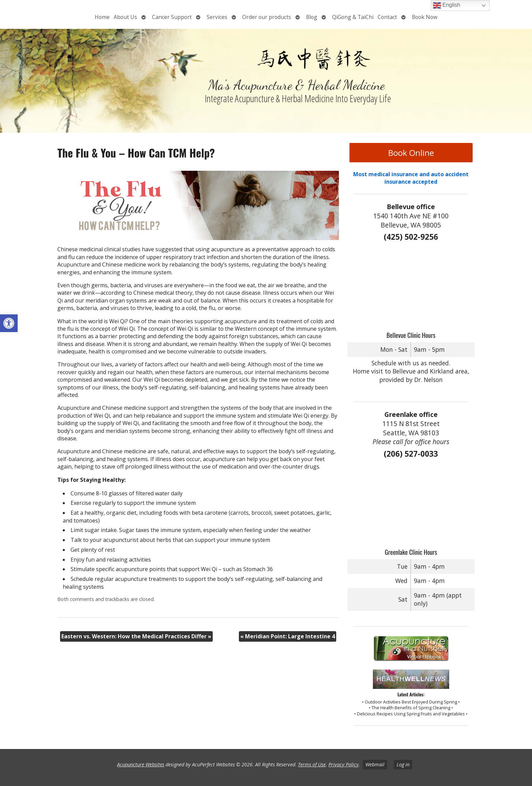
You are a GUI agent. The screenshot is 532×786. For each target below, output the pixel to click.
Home (102, 17)
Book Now (425, 17)
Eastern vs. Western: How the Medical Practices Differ (136, 636)
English (447, 5)
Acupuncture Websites (141, 764)
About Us (125, 17)
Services (217, 17)
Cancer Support (172, 17)
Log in (403, 764)
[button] (9, 323)
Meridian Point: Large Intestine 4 (288, 636)
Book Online (411, 153)
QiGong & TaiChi (353, 17)
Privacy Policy (344, 764)
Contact (387, 17)
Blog (312, 17)
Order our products (267, 17)
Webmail (375, 764)
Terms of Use (312, 764)
